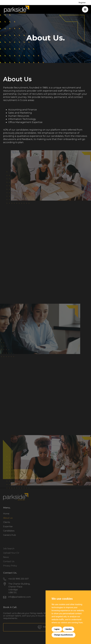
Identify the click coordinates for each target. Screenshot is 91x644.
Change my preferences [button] (63, 635)
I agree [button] (57, 629)
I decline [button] (68, 629)
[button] (85, 9)
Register (82, 2)
